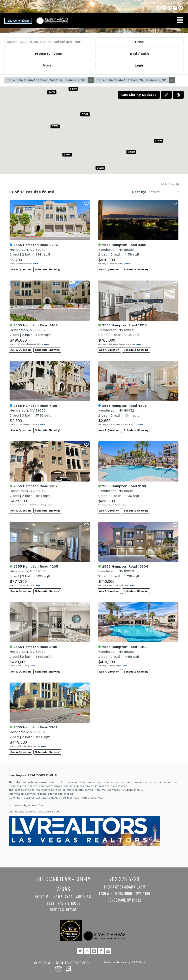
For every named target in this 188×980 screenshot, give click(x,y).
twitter (159, 8)
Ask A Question (21, 269)
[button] (131, 152)
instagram (170, 8)
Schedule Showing (47, 269)
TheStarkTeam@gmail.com (125, 887)
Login (140, 65)
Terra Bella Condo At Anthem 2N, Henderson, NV (136, 80)
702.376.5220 (174, 3)
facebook (175, 8)
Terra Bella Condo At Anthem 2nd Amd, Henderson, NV (50, 80)
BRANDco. (139, 962)
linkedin (164, 8)
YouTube (181, 8)
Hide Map (170, 184)
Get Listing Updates (139, 95)
